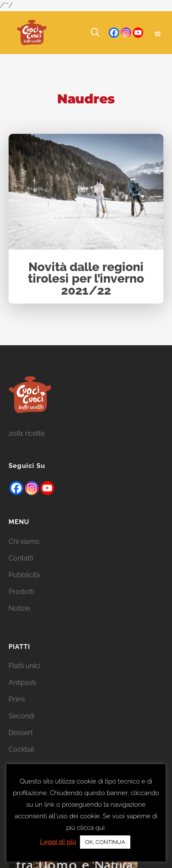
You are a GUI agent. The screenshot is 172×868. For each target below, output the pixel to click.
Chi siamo (24, 552)
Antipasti (22, 694)
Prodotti (21, 602)
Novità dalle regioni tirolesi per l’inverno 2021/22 (86, 279)
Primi (17, 710)
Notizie (19, 619)
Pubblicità (24, 586)
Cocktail (21, 761)
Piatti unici (24, 677)
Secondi (21, 727)
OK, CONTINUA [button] (105, 842)
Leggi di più (58, 842)
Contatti (21, 569)
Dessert (21, 744)
